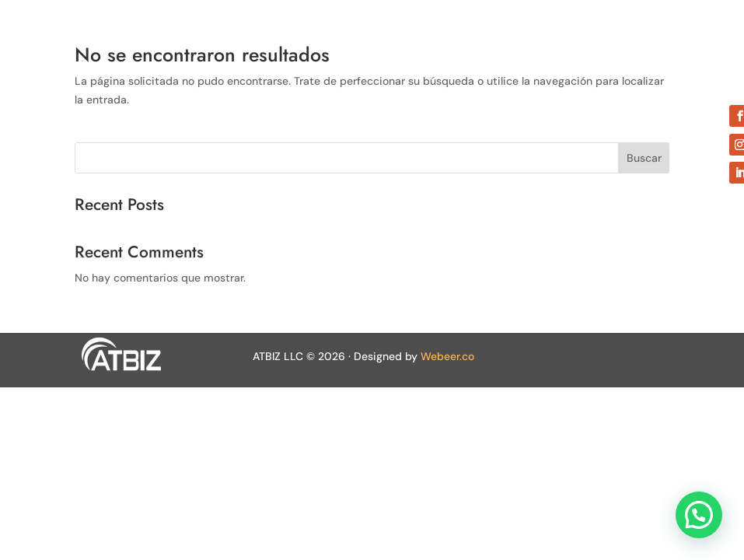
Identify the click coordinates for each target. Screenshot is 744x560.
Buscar (644, 158)
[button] (699, 515)
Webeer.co (447, 356)
